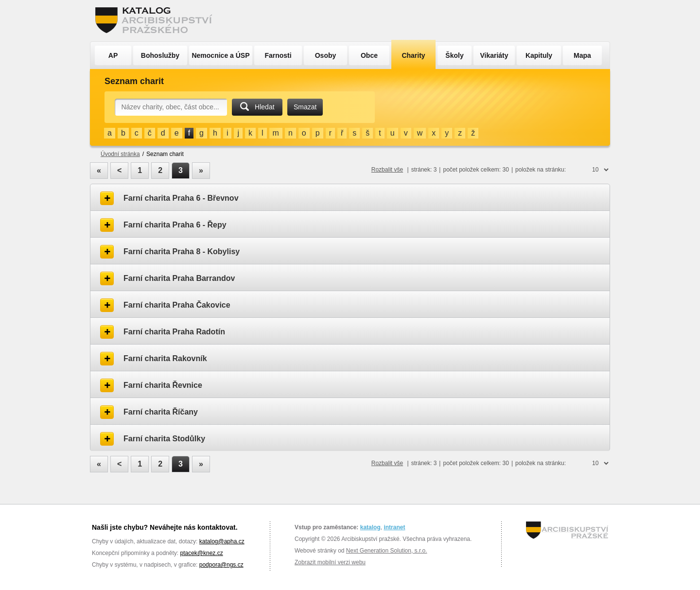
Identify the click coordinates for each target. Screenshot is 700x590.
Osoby (326, 55)
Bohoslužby (160, 55)
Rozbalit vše (387, 170)
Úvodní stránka (120, 154)
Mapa (582, 55)
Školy (454, 55)
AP (113, 55)
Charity (413, 55)
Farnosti (278, 55)
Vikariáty (494, 55)
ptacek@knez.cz (201, 553)
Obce (369, 55)
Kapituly (539, 55)
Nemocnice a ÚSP (220, 55)
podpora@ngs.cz (221, 565)
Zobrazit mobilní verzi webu (330, 562)
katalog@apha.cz (222, 541)
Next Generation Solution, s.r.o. (387, 551)
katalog (370, 527)
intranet (394, 527)
